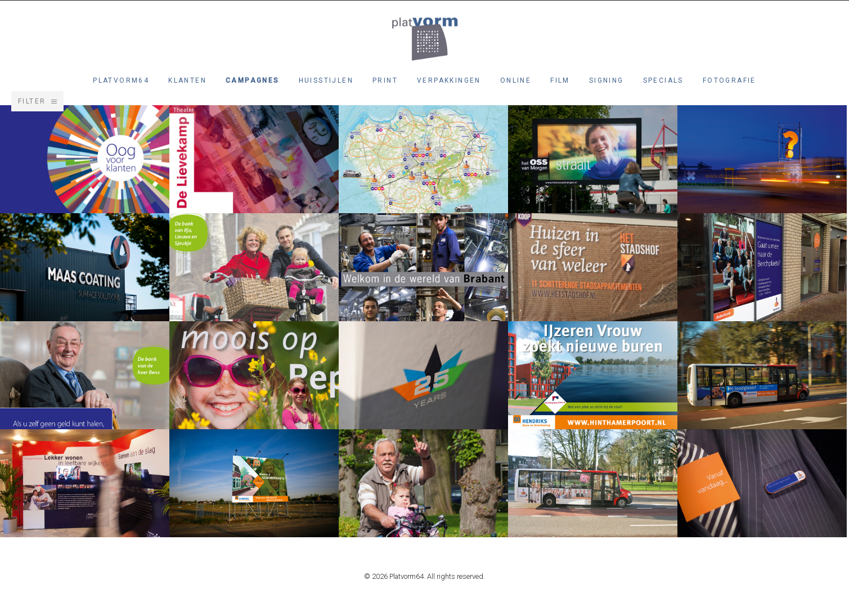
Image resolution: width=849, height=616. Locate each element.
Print (385, 80)
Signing (607, 80)
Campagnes (253, 80)
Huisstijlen (326, 80)
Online (516, 80)
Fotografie (729, 80)
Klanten (187, 80)
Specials (663, 80)
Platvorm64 (121, 80)
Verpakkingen (449, 80)
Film (560, 80)
